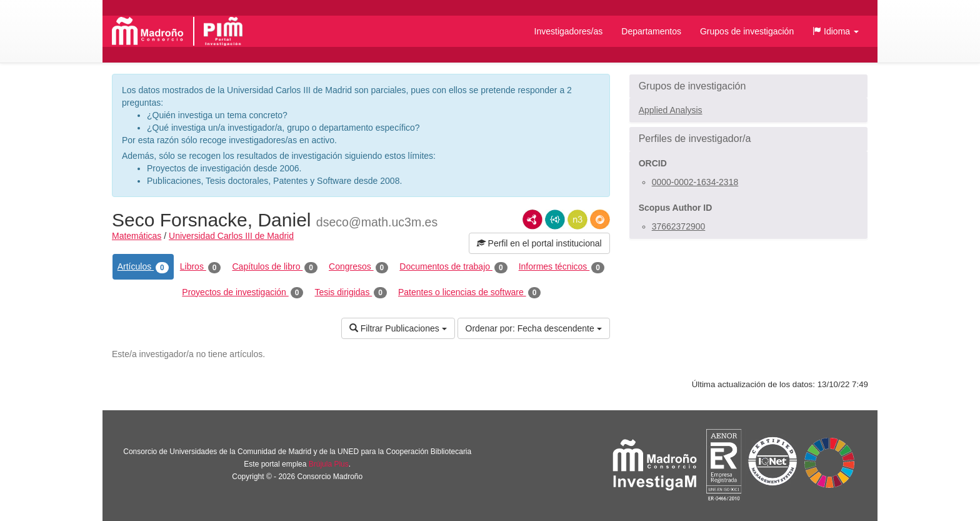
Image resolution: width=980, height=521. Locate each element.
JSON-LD (555, 220)
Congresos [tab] (358, 267)
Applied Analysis (671, 110)
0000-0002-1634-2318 (695, 182)
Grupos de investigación (747, 31)
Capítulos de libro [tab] (275, 267)
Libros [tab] (201, 267)
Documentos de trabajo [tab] (453, 267)
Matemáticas (137, 236)
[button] (836, 31)
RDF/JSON (600, 220)
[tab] (748, 86)
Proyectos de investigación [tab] (242, 293)
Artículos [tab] (143, 267)
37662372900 (679, 226)
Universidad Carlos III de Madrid (231, 236)
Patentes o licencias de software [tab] (469, 293)
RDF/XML (532, 220)
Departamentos (651, 31)
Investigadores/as (569, 31)
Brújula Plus (329, 464)
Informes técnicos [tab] (562, 267)
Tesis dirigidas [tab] (351, 293)
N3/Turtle (577, 220)
